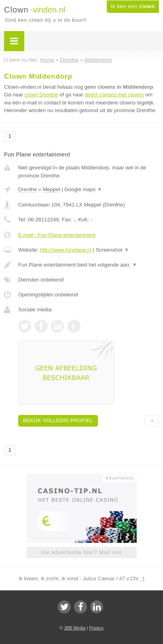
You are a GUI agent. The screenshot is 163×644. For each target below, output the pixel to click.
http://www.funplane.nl (66, 250)
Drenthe (28, 189)
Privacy (96, 628)
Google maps (83, 189)
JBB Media (75, 628)
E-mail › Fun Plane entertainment (57, 235)
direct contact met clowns (114, 95)
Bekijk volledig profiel (58, 420)
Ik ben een (133, 6)
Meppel (52, 189)
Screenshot (112, 250)
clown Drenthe (41, 95)
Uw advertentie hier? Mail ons (81, 552)
